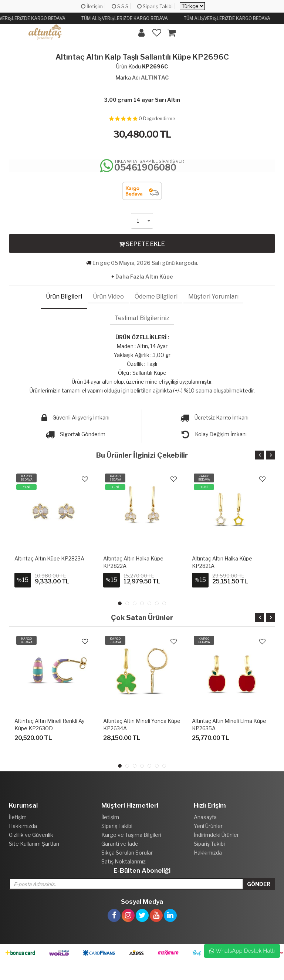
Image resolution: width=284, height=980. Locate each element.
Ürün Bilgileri (64, 297)
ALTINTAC (155, 78)
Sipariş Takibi (155, 6)
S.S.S (120, 6)
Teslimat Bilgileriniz (142, 318)
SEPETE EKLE (142, 244)
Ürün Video (108, 297)
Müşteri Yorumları (213, 297)
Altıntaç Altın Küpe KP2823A (49, 558)
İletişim (92, 6)
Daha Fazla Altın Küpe (144, 277)
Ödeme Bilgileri (156, 297)
